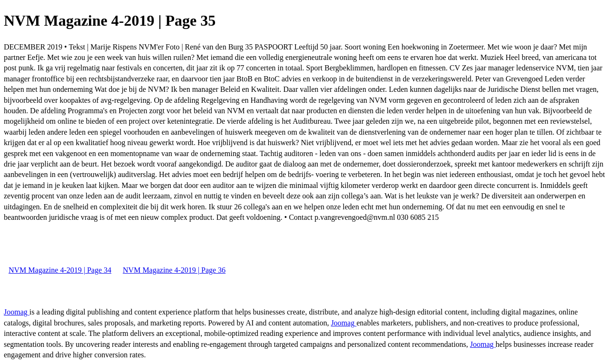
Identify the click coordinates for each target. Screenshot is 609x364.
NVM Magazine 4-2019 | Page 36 (174, 270)
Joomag (17, 312)
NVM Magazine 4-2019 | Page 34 (60, 270)
